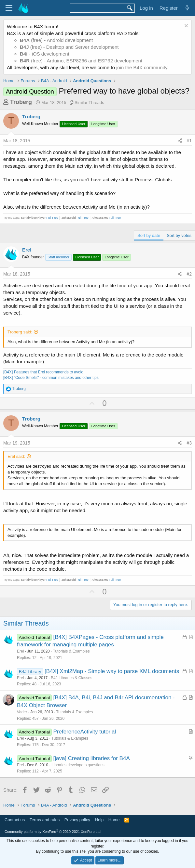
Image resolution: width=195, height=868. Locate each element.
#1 (189, 141)
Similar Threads (89, 103)
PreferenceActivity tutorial (84, 732)
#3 (189, 443)
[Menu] (9, 8)
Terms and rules (45, 820)
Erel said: (16, 456)
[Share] (180, 141)
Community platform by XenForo (53, 832)
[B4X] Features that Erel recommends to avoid (43, 372)
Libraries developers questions (78, 765)
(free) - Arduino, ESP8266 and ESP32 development (81, 61)
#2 (189, 274)
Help (99, 820)
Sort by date (149, 235)
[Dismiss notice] (185, 26)
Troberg (21, 102)
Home (114, 820)
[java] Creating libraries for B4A (91, 758)
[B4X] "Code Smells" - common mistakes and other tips (51, 378)
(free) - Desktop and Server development (69, 47)
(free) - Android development (56, 40)
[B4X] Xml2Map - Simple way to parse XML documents (112, 671)
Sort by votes (179, 235)
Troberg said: (20, 332)
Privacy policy (77, 820)
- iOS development (45, 54)
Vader (22, 712)
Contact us (15, 820)
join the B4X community (142, 67)
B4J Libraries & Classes (71, 678)
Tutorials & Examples (71, 651)
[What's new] (187, 8)
